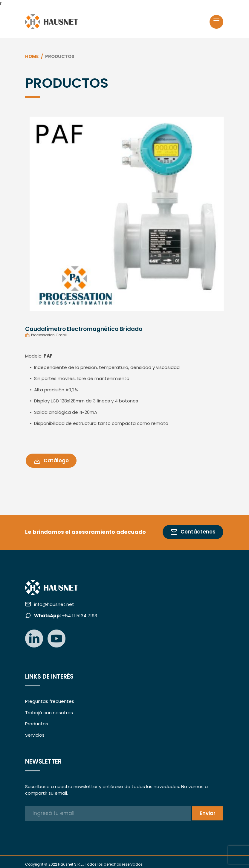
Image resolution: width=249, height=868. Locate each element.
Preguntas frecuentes (50, 701)
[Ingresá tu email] (108, 813)
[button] (40, 212)
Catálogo (51, 461)
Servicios (35, 735)
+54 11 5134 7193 (66, 616)
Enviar (208, 813)
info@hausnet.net (54, 604)
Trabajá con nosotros (49, 713)
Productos (37, 724)
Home (32, 56)
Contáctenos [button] (193, 532)
